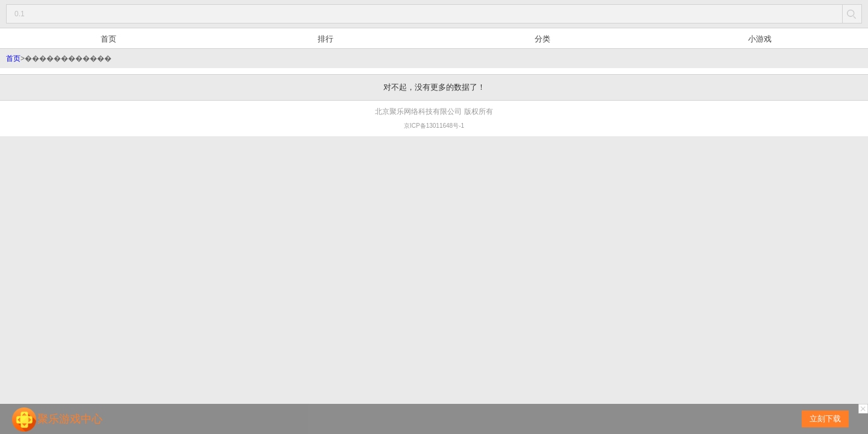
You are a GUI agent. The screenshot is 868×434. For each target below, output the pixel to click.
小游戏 (760, 39)
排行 (325, 39)
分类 (542, 39)
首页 (108, 39)
